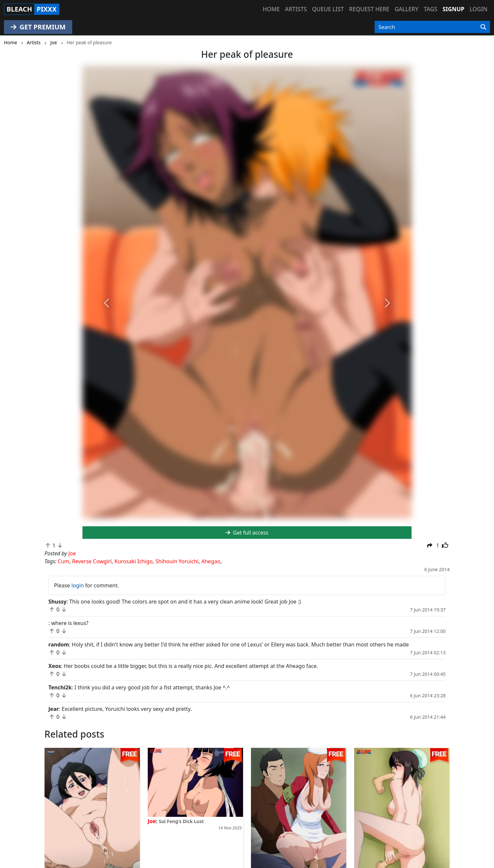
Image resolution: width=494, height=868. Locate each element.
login (77, 585)
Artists (296, 9)
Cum (63, 561)
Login (479, 9)
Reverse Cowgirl (92, 561)
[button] (107, 303)
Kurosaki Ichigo (134, 561)
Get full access (247, 533)
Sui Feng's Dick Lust (181, 821)
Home (271, 9)
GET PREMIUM (38, 27)
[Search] (483, 27)
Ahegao (211, 561)
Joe (152, 821)
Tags (431, 9)
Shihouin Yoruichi (177, 561)
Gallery (407, 9)
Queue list (328, 9)
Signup (453, 9)
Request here (369, 9)
